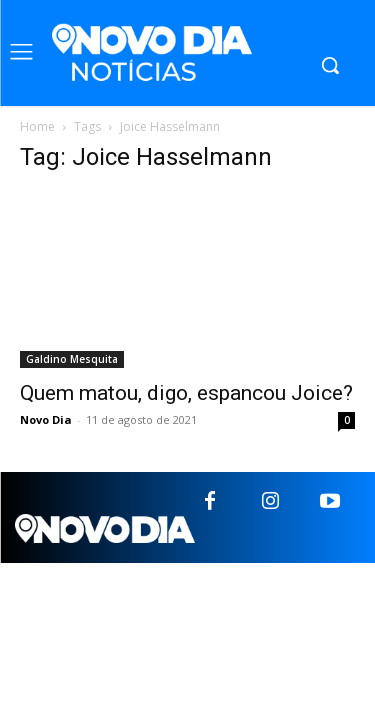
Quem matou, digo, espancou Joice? (186, 393)
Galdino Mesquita (72, 359)
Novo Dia (46, 419)
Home (37, 126)
